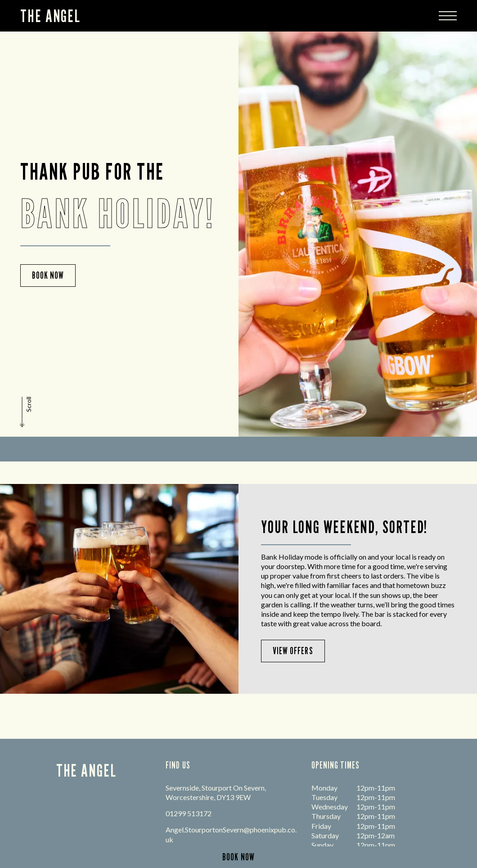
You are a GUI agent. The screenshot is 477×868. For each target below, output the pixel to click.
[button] (27, 412)
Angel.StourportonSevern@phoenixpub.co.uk (231, 834)
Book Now (48, 275)
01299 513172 (189, 813)
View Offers (293, 651)
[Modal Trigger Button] (448, 16)
